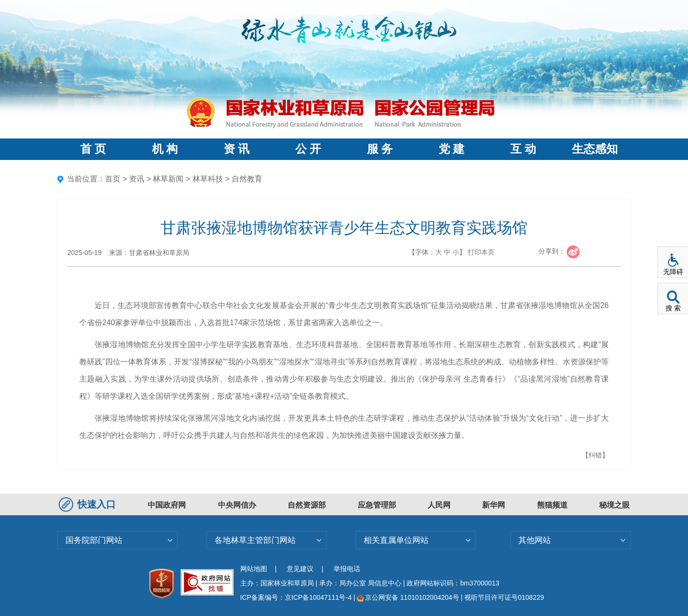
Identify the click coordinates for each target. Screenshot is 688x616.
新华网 (494, 505)
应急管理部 (377, 505)
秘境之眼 (614, 505)
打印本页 (481, 252)
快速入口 (88, 504)
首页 (113, 179)
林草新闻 (168, 179)
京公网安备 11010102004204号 (408, 597)
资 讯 (236, 149)
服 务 (380, 149)
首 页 (93, 149)
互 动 (523, 149)
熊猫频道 (552, 505)
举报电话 (347, 569)
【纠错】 (595, 455)
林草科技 (208, 179)
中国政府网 (167, 505)
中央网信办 (237, 505)
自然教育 (247, 179)
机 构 (165, 149)
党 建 (451, 149)
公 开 (308, 149)
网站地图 (254, 569)
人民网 (439, 505)
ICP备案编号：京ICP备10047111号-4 (297, 597)
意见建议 (300, 569)
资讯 (137, 179)
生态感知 (595, 149)
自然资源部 (307, 505)
